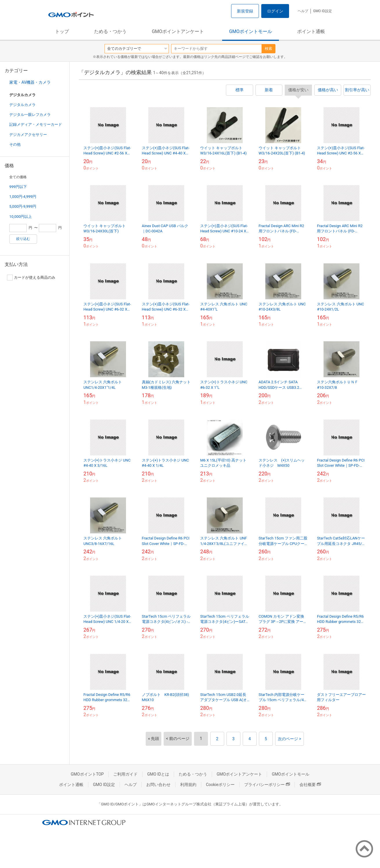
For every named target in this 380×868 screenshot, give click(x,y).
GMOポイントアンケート (178, 31)
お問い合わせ (158, 785)
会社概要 (310, 785)
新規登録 (245, 11)
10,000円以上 (21, 217)
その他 (15, 144)
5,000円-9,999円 (23, 206)
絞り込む (23, 239)
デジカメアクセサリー (28, 135)
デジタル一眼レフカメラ (30, 115)
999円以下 (18, 187)
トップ (62, 31)
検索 (268, 49)
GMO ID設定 (323, 11)
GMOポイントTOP (87, 774)
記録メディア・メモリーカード (36, 124)
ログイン (275, 11)
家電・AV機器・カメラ (30, 82)
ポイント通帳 (311, 31)
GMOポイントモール (251, 31)
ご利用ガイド (125, 774)
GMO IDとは (158, 774)
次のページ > (289, 739)
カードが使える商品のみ (31, 278)
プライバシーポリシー (267, 785)
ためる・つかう (110, 31)
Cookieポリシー (220, 785)
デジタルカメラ (22, 105)
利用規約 (188, 785)
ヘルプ (303, 11)
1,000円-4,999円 (23, 197)
